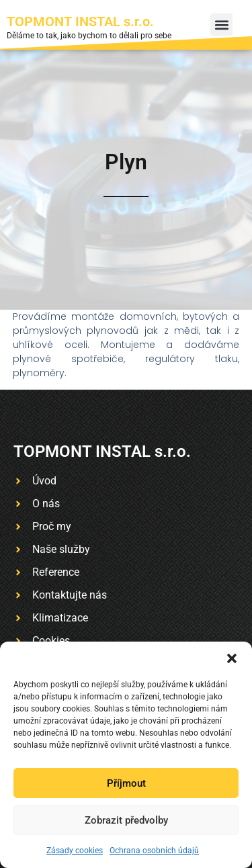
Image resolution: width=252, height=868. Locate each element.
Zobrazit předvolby (126, 820)
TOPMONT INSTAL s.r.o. (80, 21)
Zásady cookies (75, 851)
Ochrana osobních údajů (154, 851)
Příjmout (126, 783)
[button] (232, 658)
